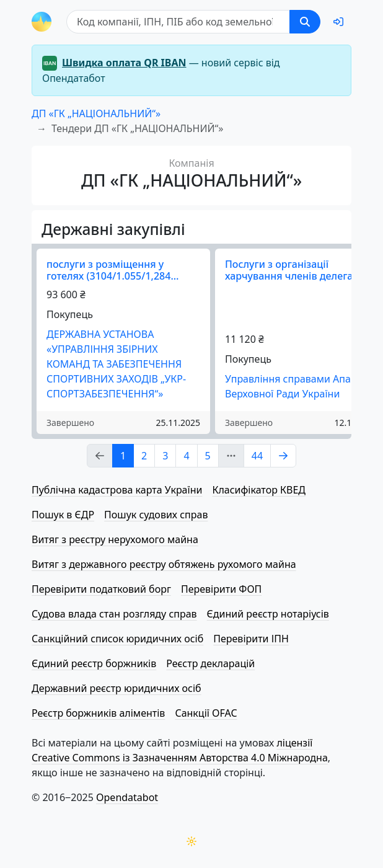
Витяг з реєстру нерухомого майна (115, 539)
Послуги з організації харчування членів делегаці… (297, 270)
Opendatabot (127, 797)
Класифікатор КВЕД (259, 490)
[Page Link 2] (283, 456)
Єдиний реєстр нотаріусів (268, 614)
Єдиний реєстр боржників (94, 663)
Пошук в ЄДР (63, 515)
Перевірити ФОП (221, 589)
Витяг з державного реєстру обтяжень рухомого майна (164, 564)
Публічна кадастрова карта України (117, 490)
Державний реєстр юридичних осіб (117, 688)
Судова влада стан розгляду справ (114, 614)
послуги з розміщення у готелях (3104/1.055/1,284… (112, 270)
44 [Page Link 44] (257, 456)
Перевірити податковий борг (101, 589)
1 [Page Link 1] (123, 456)
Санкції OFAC (206, 713)
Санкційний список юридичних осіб (117, 639)
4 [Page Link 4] (186, 456)
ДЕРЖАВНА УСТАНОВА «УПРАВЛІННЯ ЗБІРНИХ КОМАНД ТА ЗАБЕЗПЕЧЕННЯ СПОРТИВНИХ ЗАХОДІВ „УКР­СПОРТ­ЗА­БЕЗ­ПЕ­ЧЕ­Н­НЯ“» (116, 364)
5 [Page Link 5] (208, 456)
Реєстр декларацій (210, 663)
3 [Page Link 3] (165, 456)
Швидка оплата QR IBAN (124, 63)
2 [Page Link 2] (144, 456)
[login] (338, 22)
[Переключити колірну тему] (191, 841)
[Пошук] (178, 22)
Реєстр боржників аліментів (98, 713)
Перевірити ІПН (251, 639)
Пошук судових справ (156, 515)
